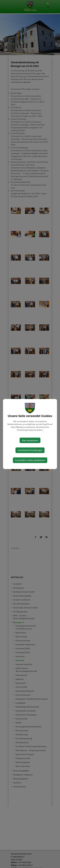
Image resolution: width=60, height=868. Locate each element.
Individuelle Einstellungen (30, 450)
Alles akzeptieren (30, 440)
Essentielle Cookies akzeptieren (30, 460)
